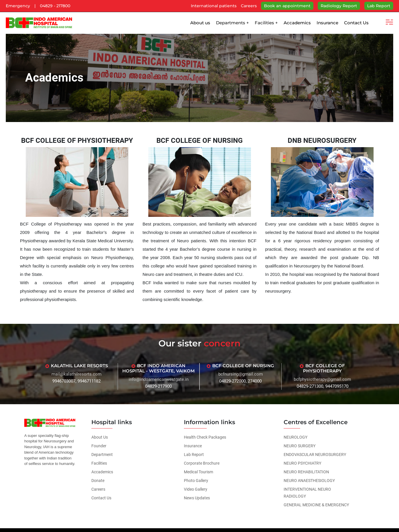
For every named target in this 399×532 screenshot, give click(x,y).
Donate (98, 481)
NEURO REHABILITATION (306, 472)
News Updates (197, 498)
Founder (99, 446)
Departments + (232, 23)
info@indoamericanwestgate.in (159, 379)
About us (200, 23)
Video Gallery (196, 489)
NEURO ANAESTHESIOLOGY (309, 481)
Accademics (297, 23)
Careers (249, 6)
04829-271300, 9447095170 (323, 386)
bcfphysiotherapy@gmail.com (322, 379)
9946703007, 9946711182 (76, 381)
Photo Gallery (196, 481)
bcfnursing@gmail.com (241, 374)
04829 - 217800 (55, 6)
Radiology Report (339, 6)
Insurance (327, 23)
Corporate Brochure (202, 463)
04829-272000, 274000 (240, 381)
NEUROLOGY (295, 437)
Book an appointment (287, 6)
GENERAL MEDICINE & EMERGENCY (316, 505)
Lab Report (379, 6)
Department (102, 455)
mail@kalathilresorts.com (76, 374)
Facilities (99, 463)
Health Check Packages (205, 437)
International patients (214, 6)
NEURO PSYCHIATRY (302, 463)
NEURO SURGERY (300, 446)
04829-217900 (158, 386)
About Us (100, 437)
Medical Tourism (198, 472)
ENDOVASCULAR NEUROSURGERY (315, 455)
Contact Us (356, 23)
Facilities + (266, 23)
